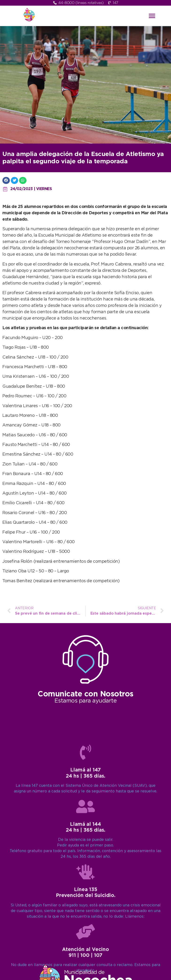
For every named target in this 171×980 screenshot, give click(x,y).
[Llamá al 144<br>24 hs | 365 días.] (85, 951)
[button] (152, 16)
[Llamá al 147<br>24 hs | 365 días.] (85, 897)
